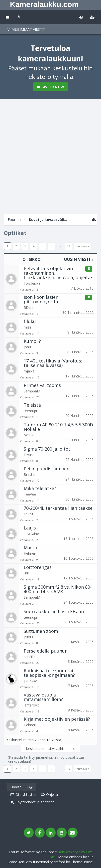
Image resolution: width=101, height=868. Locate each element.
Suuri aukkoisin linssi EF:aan (54, 611)
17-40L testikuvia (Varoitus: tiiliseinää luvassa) (53, 363)
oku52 (29, 435)
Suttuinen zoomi (42, 631)
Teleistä (32, 405)
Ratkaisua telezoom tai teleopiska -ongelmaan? (49, 673)
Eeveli (28, 514)
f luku (30, 321)
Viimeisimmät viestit (26, 29)
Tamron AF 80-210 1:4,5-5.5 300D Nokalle (58, 427)
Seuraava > (82, 246)
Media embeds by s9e (76, 857)
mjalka (29, 371)
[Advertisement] (50, 156)
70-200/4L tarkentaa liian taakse (58, 508)
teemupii (31, 411)
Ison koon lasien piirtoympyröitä (41, 299)
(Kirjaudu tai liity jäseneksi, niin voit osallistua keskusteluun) (46, 759)
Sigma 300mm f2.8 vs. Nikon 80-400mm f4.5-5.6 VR (58, 589)
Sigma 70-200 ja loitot (47, 449)
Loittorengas (38, 567)
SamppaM (32, 391)
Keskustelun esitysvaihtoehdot (50, 749)
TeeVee (30, 494)
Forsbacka (32, 283)
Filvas (28, 455)
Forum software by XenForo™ (33, 852)
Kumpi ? (32, 341)
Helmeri (30, 553)
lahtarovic (32, 705)
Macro (30, 547)
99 (69, 246)
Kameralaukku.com (44, 4)
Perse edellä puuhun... (47, 651)
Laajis (30, 528)
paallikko (31, 657)
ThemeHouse (82, 862)
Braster (30, 474)
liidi (26, 573)
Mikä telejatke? (40, 488)
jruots (28, 637)
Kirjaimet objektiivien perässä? (57, 719)
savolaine (31, 534)
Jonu (27, 347)
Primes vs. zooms (42, 385)
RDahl (29, 307)
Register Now (50, 87)
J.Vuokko (31, 681)
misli (27, 327)
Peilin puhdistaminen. (47, 469)
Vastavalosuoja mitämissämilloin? (43, 697)
